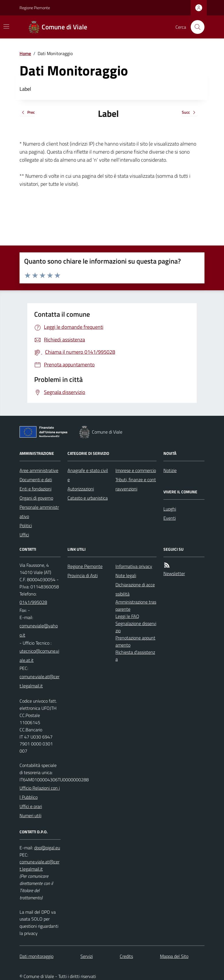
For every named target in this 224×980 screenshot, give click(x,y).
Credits (126, 956)
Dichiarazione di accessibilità (135, 589)
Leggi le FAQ (127, 616)
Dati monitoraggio (36, 956)
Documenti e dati (36, 480)
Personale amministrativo (39, 512)
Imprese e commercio (136, 470)
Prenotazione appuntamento (135, 641)
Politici (26, 525)
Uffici (24, 535)
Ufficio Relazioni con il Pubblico (40, 792)
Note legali (126, 575)
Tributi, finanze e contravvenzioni (136, 484)
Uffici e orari (31, 806)
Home (25, 53)
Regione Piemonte (35, 8)
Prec (27, 113)
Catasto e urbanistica (88, 498)
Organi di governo (36, 498)
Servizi (87, 956)
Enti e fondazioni (35, 489)
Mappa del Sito (174, 956)
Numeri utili (30, 815)
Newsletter (174, 573)
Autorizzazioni (81, 489)
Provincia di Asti (83, 575)
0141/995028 (33, 602)
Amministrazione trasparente (136, 605)
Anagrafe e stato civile (88, 475)
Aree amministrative (39, 470)
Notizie (170, 470)
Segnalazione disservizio (136, 627)
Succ (190, 113)
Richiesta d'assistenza (135, 656)
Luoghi (170, 509)
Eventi (170, 518)
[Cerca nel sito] (195, 27)
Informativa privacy (134, 566)
